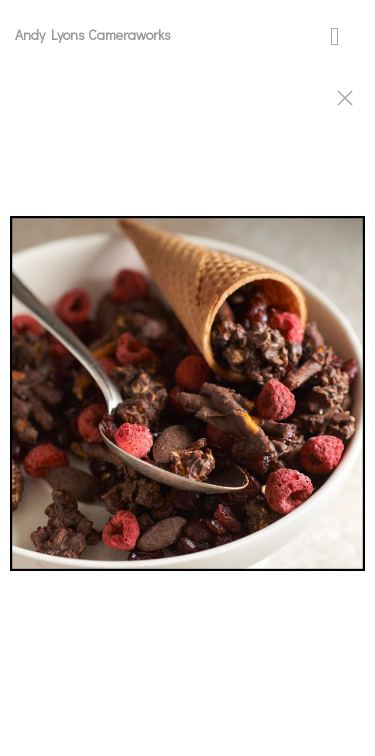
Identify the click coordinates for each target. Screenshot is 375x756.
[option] (187, 403)
